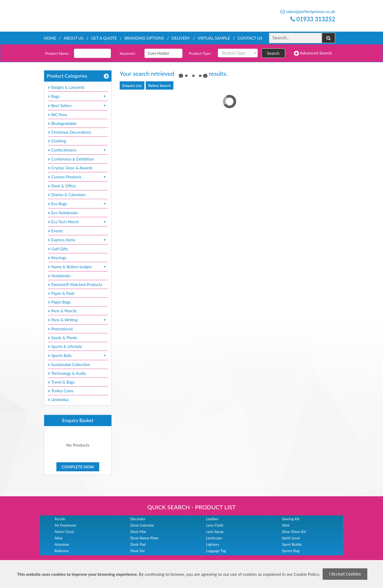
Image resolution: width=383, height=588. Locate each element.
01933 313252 (313, 19)
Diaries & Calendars (67, 195)
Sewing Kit (291, 519)
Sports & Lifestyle (65, 346)
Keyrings (57, 258)
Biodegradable (62, 123)
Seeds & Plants (63, 338)
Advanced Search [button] (313, 53)
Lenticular (214, 538)
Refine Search (160, 85)
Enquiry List (132, 85)
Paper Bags (59, 302)
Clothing (57, 141)
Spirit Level (291, 538)
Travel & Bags (61, 382)
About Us (73, 38)
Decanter (138, 519)
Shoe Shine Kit (294, 532)
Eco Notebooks (63, 213)
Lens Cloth (215, 525)
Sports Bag (291, 551)
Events (55, 231)
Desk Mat (138, 532)
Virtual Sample (214, 38)
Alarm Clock (64, 532)
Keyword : (128, 53)
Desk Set (138, 551)
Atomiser (62, 544)
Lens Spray (215, 532)
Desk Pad (138, 544)
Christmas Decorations (69, 132)
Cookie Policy (306, 574)
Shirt (286, 525)
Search (273, 53)
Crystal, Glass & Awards (70, 168)
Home (50, 38)
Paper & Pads (61, 293)
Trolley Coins (61, 391)
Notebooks (59, 276)
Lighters (213, 544)
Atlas (59, 538)
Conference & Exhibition (71, 159)
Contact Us (250, 38)
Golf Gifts (58, 249)
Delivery (181, 38)
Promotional (60, 329)
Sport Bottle (292, 544)
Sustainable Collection (69, 364)
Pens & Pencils (62, 311)
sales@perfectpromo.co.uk (308, 11)
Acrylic (60, 519)
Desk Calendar (142, 525)
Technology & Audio (67, 373)
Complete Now (78, 467)
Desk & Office (62, 186)
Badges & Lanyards (66, 87)
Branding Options (144, 38)
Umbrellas (58, 400)
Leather (212, 519)
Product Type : (201, 53)
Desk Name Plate (144, 538)
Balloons (61, 551)
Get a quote (104, 38)
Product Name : (58, 53)
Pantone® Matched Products (75, 284)
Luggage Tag (216, 551)
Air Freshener (65, 525)
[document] (192, 574)
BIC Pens (57, 115)
